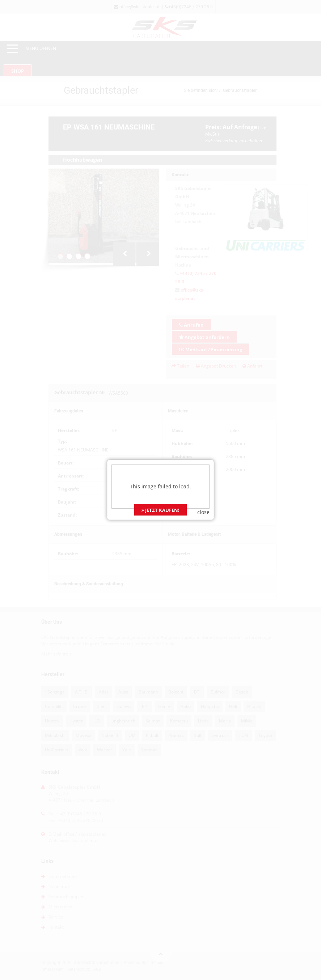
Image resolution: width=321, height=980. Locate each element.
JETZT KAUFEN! (160, 480)
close (203, 482)
